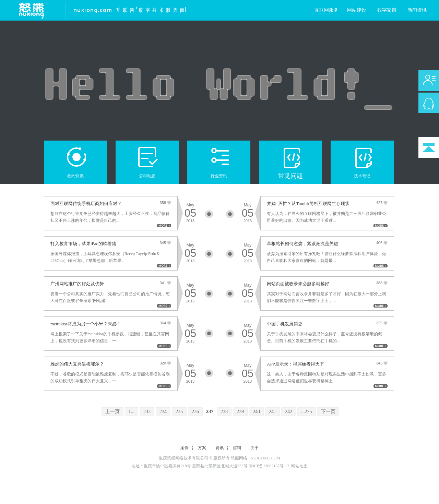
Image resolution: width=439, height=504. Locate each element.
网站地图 (299, 466)
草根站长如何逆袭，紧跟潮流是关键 (302, 244)
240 (256, 412)
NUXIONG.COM (265, 458)
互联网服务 (327, 10)
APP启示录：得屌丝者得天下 (295, 364)
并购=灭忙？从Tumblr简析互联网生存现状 (308, 203)
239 (240, 412)
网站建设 (357, 10)
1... (132, 412)
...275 (307, 412)
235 (179, 412)
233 (147, 412)
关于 (254, 448)
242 (289, 412)
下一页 (328, 412)
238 (224, 412)
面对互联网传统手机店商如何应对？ (86, 203)
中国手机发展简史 (285, 324)
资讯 (219, 448)
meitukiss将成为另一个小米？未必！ (86, 324)
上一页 (112, 412)
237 (210, 412)
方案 (202, 448)
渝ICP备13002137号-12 (269, 466)
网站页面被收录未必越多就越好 (298, 284)
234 (163, 412)
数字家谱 (387, 10)
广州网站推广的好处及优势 (77, 284)
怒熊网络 (239, 458)
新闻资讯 (417, 10)
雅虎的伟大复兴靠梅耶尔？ (77, 364)
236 (195, 412)
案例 (185, 448)
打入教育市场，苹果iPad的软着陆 (83, 244)
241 (272, 412)
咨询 (237, 448)
